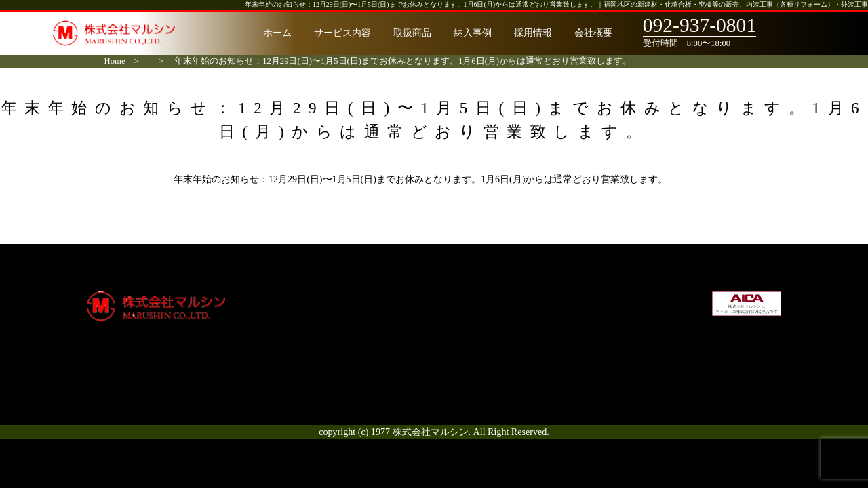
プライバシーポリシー (622, 341)
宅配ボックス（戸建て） (489, 312)
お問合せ (593, 369)
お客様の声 (353, 355)
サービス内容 (342, 33)
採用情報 (533, 33)
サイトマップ (603, 355)
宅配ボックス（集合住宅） (494, 298)
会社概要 (593, 33)
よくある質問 (358, 369)
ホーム (277, 33)
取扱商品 (412, 33)
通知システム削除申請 (484, 327)
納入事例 (473, 33)
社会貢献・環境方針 (617, 327)
